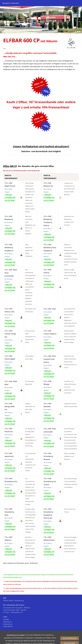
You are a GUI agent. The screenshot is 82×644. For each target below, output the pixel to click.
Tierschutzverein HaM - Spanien (15, 610)
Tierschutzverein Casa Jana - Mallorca (17, 608)
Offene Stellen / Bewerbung (13, 600)
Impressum (7, 622)
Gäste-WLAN (8, 626)
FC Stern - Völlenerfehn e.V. (13, 612)
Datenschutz (8, 624)
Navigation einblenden (11, 3)
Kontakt (6, 619)
